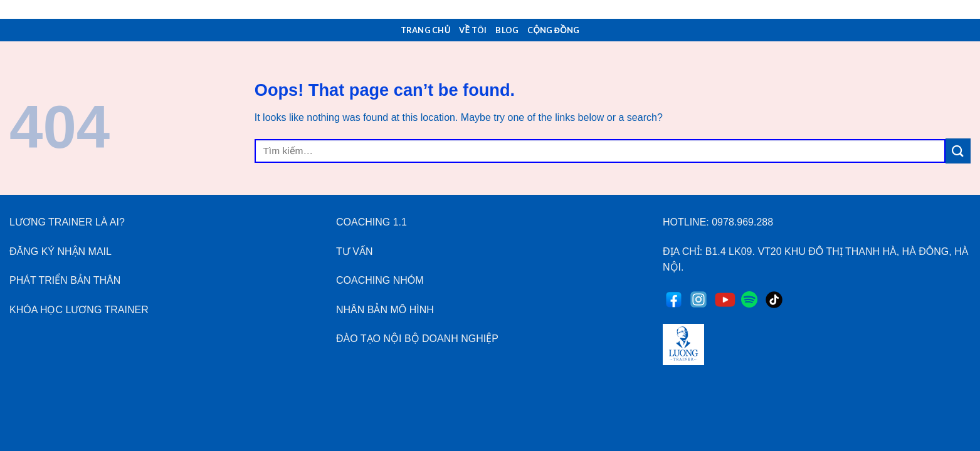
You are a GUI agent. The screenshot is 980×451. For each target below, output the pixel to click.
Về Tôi (473, 30)
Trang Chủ (426, 30)
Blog (507, 30)
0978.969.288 (742, 222)
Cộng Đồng (553, 30)
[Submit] (958, 151)
